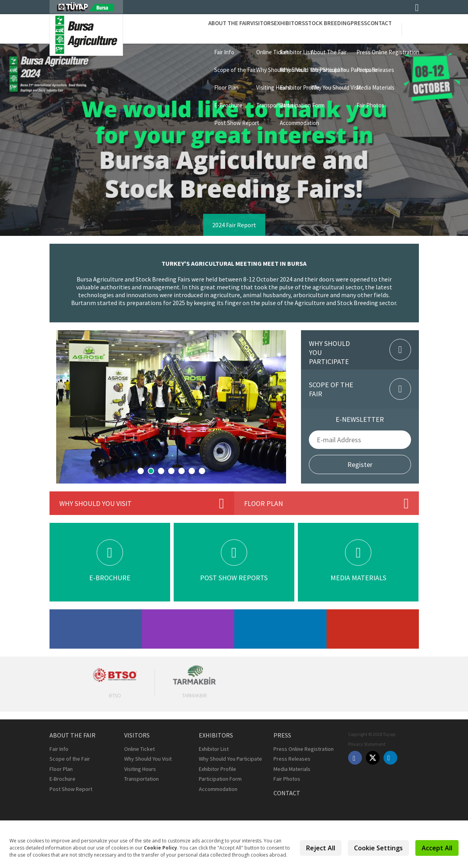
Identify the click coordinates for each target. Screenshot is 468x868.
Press (342, 29)
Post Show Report (71, 789)
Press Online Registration (304, 749)
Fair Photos (287, 779)
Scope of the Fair (70, 759)
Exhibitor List (214, 749)
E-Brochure (62, 779)
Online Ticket (139, 749)
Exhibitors (251, 29)
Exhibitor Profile (217, 769)
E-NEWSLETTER (360, 419)
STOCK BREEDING (300, 29)
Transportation (141, 779)
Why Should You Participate (230, 759)
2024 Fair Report (234, 225)
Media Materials (292, 769)
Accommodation (218, 789)
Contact (374, 29)
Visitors (213, 29)
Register (360, 464)
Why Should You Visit (148, 759)
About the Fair (169, 29)
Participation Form (220, 779)
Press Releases (292, 759)
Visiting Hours (140, 769)
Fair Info (59, 749)
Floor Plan (61, 769)
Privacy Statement (367, 744)
